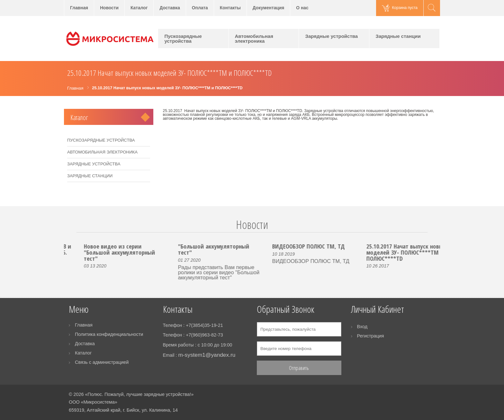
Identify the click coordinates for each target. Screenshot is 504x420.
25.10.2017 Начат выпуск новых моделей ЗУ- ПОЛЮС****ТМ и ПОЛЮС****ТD (428, 252)
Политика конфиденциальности (109, 334)
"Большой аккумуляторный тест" (235, 249)
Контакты (230, 8)
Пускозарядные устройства (183, 39)
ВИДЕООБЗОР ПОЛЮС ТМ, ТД (330, 246)
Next (431, 232)
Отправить (299, 368)
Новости (109, 8)
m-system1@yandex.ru (207, 355)
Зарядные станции (398, 36)
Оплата (200, 8)
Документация (268, 8)
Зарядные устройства (332, 36)
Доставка (170, 8)
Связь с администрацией (102, 362)
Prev (73, 232)
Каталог (139, 8)
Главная (79, 8)
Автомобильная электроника (254, 39)
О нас (302, 8)
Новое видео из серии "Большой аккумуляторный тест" (141, 252)
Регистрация (371, 336)
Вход (362, 327)
